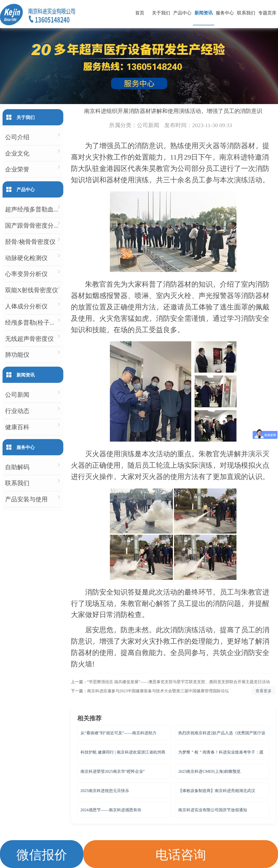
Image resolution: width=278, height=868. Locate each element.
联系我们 (246, 13)
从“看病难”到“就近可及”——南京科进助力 (118, 733)
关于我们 (161, 13)
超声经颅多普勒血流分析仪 (33, 209)
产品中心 (182, 13)
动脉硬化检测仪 (26, 258)
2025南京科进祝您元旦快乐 (105, 790)
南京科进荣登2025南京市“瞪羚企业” (113, 771)
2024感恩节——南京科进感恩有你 (111, 810)
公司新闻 (148, 125)
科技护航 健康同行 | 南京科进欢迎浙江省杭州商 (123, 752)
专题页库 (267, 13)
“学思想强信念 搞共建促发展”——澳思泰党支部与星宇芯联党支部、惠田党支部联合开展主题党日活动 (178, 682)
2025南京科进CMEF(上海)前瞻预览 (209, 771)
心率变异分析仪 (26, 274)
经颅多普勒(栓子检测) (33, 322)
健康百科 (17, 427)
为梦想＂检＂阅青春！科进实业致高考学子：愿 (221, 752)
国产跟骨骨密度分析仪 (33, 225)
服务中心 (225, 13)
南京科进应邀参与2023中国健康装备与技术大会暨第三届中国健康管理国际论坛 (158, 691)
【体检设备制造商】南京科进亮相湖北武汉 (217, 790)
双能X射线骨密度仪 (32, 290)
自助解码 (17, 467)
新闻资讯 (204, 13)
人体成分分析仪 (26, 306)
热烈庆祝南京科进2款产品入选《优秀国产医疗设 (222, 733)
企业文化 (17, 153)
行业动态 (17, 411)
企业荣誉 (17, 169)
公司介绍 (17, 137)
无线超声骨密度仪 (29, 338)
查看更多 (264, 691)
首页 (140, 13)
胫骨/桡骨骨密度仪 (30, 241)
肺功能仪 (17, 354)
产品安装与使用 (26, 499)
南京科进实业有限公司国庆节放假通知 (213, 810)
